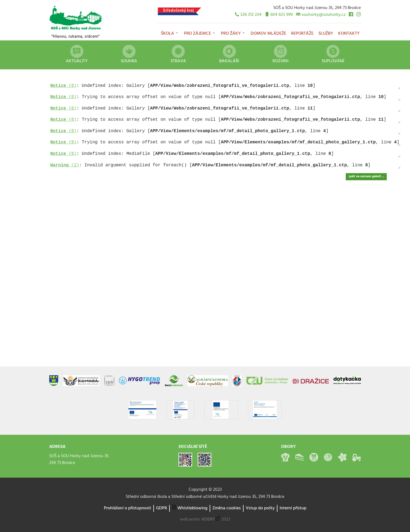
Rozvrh (281, 55)
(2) (65, 165)
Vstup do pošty (260, 508)
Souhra (129, 55)
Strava (178, 55)
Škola (168, 34)
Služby (326, 34)
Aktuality (77, 55)
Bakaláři (229, 55)
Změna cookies (227, 508)
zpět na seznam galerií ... (366, 176)
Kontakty (349, 34)
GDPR (162, 508)
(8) (63, 86)
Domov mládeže (268, 34)
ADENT (208, 519)
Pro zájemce (197, 34)
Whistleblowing (192, 508)
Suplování (333, 55)
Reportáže (302, 34)
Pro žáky (231, 34)
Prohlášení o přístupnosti (128, 508)
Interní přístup (293, 508)
